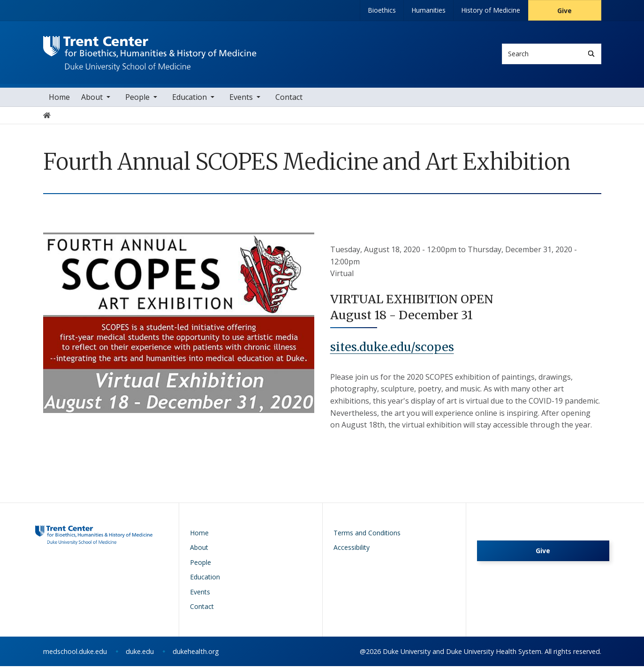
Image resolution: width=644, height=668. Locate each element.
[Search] (591, 54)
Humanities (428, 10)
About (92, 99)
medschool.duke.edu (75, 653)
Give (564, 11)
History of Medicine (491, 10)
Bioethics (382, 10)
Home (59, 99)
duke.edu (140, 653)
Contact (289, 99)
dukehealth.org (196, 653)
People (137, 99)
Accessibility (352, 550)
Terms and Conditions (367, 535)
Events (241, 99)
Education (189, 99)
